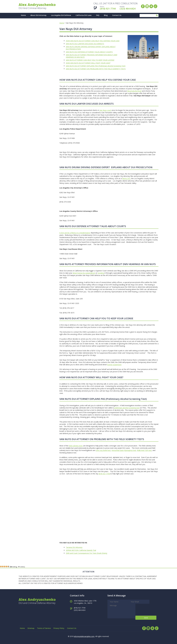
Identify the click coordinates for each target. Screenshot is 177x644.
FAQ (98, 15)
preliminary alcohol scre (123, 408)
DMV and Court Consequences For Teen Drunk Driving (86, 553)
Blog (106, 15)
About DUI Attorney (38, 15)
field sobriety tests (76, 446)
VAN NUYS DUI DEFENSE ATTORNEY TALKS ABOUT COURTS (89, 52)
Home (23, 15)
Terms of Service (44, 628)
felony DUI (126, 178)
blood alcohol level (134, 91)
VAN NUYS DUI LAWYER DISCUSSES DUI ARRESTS (85, 44)
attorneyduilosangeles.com (84, 636)
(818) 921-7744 (108, 9)
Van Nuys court (106, 110)
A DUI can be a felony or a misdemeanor (75, 233)
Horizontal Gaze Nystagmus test (124, 450)
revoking (101, 273)
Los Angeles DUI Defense (61, 15)
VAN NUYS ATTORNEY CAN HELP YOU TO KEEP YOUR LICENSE (90, 60)
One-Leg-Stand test (103, 450)
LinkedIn (147, 6)
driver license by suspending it (84, 273)
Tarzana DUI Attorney (74, 547)
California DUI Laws (84, 15)
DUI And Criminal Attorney (37, 6)
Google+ (155, 6)
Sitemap (31, 628)
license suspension (114, 365)
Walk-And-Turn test (144, 450)
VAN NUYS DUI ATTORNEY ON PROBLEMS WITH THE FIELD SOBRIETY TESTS (96, 69)
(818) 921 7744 (104, 474)
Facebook (143, 6)
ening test (136, 408)
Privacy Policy (59, 628)
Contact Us (117, 15)
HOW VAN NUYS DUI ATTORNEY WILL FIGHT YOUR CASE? (88, 63)
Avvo (151, 6)
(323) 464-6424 (128, 9)
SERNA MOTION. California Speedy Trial (81, 550)
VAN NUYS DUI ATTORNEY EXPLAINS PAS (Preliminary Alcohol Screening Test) (96, 66)
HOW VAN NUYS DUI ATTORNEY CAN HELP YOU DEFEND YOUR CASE (93, 41)
